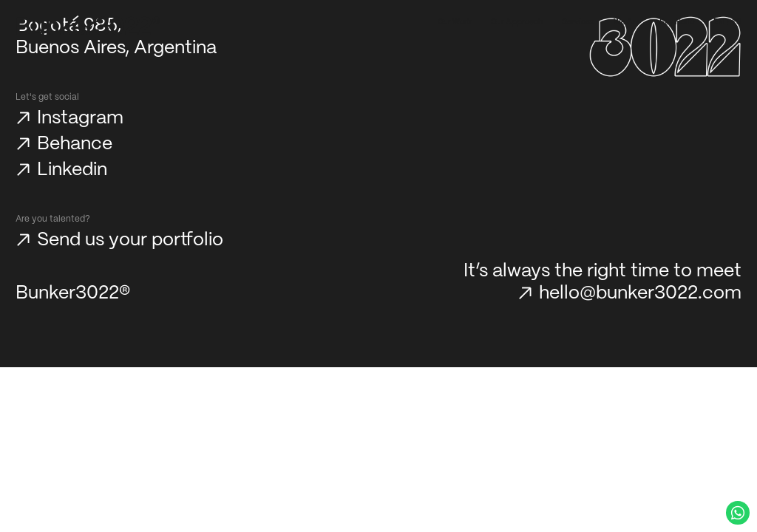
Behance (75, 144)
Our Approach (517, 22)
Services (578, 22)
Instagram (80, 118)
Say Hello (677, 22)
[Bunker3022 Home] (88, 26)
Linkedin (72, 170)
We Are (627, 22)
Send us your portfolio (130, 240)
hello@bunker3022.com (640, 293)
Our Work (455, 22)
